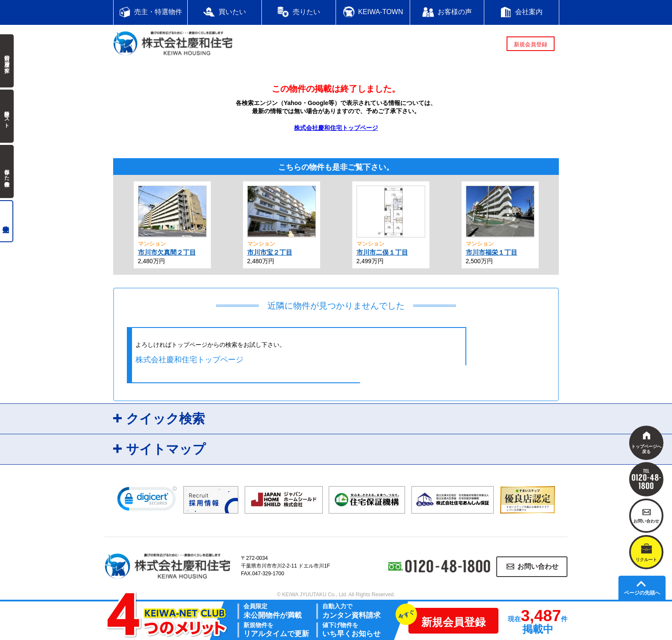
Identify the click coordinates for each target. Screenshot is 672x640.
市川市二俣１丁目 (382, 252)
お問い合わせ (538, 566)
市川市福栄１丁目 (492, 252)
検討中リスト (7, 116)
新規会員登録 (531, 44)
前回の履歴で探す (7, 61)
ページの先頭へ (642, 593)
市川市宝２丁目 (270, 252)
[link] (147, 501)
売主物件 (7, 221)
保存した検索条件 (7, 171)
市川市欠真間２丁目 (167, 252)
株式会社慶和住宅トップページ (336, 128)
